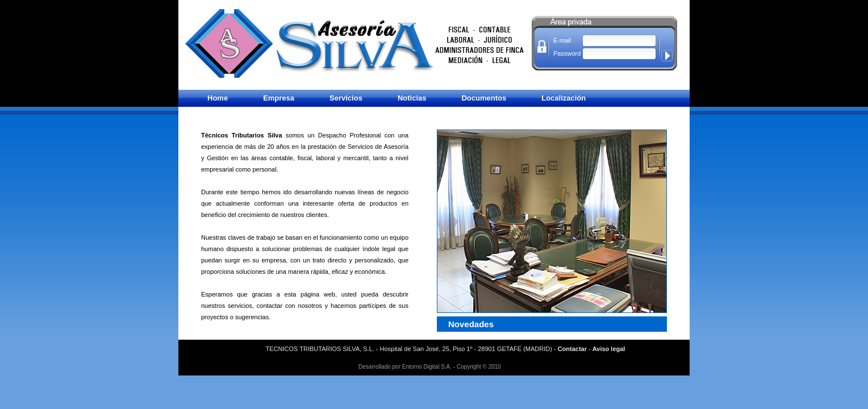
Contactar (572, 349)
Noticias (412, 98)
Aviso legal (609, 349)
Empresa (279, 98)
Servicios (346, 98)
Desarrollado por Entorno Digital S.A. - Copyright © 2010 (430, 367)
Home (218, 98)
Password (563, 53)
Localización (564, 98)
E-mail (562, 40)
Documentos (484, 98)
